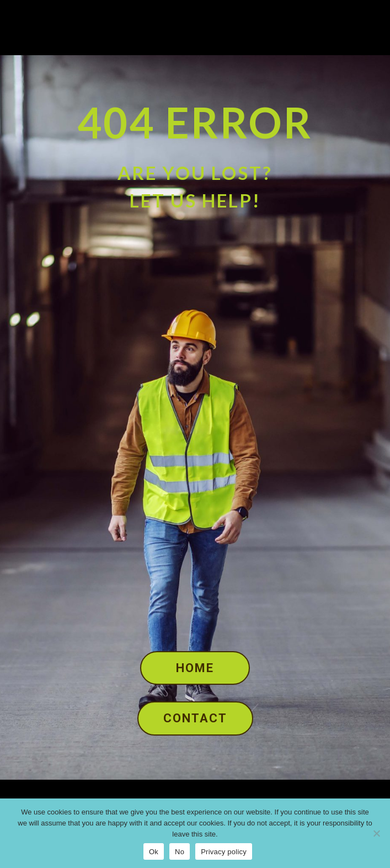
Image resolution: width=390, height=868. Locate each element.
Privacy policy (224, 852)
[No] (376, 833)
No (180, 852)
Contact (195, 718)
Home (195, 668)
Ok (154, 852)
